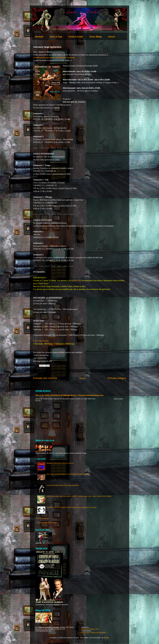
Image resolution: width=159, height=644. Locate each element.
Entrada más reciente (45, 378)
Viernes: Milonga (96, 36)
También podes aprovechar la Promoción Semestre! (54, 58)
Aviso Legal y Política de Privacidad (93, 633)
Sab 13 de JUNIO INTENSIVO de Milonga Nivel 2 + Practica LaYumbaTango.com (70, 395)
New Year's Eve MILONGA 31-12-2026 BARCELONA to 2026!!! (68, 474)
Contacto (112, 36)
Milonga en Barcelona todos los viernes (60, 463)
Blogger (106, 638)
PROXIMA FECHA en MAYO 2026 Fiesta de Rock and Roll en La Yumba (71, 507)
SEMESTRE (76, 281)
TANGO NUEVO (43, 518)
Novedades (39, 36)
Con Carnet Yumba (41, 341)
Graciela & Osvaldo (76, 36)
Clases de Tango (56, 36)
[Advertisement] (80, 420)
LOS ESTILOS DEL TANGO (47, 523)
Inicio (82, 378)
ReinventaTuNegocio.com (90, 629)
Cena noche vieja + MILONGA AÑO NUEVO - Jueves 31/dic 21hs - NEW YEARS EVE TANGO (79, 496)
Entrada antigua (117, 378)
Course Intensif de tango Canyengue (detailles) (63, 485)
